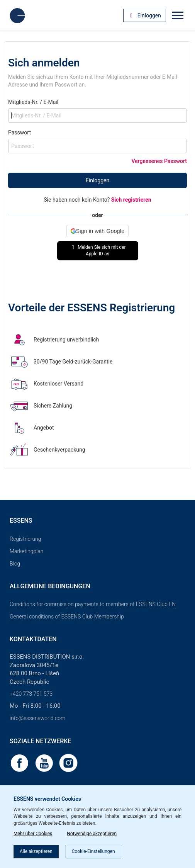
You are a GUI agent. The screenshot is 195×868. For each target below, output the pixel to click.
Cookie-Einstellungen (93, 851)
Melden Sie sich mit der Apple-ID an (97, 251)
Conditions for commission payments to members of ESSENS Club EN (93, 604)
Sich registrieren (131, 200)
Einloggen (97, 180)
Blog (15, 564)
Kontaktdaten (33, 639)
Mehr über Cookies (33, 834)
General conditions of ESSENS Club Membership (67, 617)
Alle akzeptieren (36, 851)
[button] (97, 231)
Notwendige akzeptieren (92, 834)
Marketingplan (27, 551)
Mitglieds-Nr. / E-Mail (33, 102)
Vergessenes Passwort (159, 161)
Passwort (19, 132)
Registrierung (25, 539)
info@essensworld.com (37, 718)
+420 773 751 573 (31, 694)
